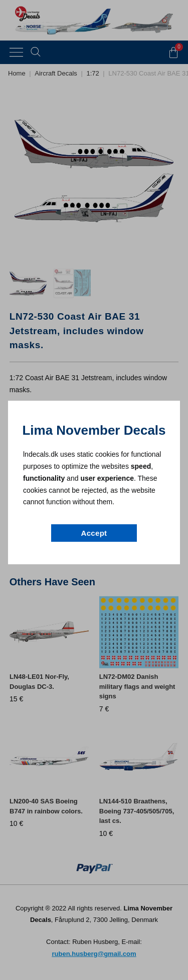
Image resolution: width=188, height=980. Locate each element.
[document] (94, 490)
